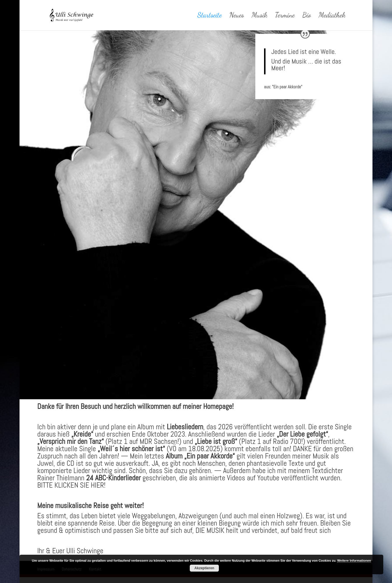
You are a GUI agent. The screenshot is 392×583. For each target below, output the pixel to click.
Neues (237, 16)
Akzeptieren (204, 568)
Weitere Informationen (354, 561)
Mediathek (332, 16)
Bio (307, 16)
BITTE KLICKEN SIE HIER (71, 485)
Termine (285, 16)
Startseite (210, 16)
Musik (259, 16)
